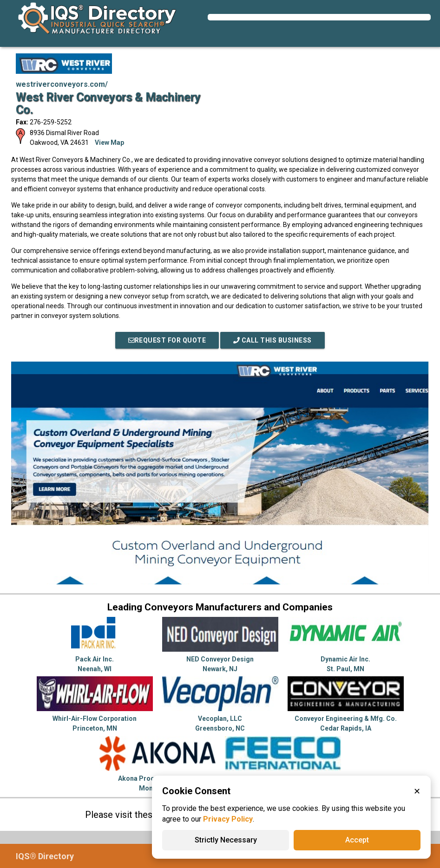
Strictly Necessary (226, 840)
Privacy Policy (228, 819)
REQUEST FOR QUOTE (167, 340)
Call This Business (273, 340)
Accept (357, 840)
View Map (109, 143)
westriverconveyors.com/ (62, 84)
